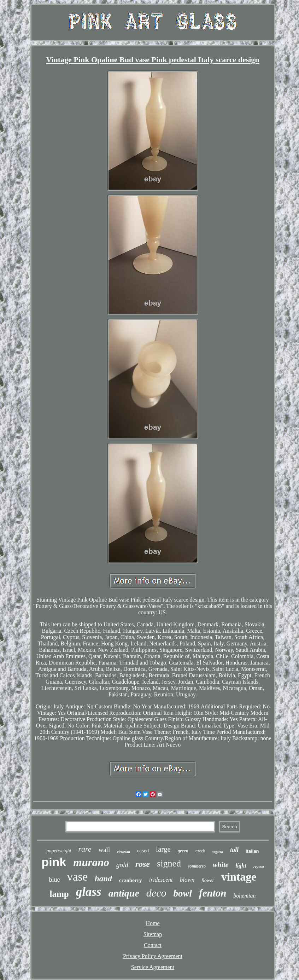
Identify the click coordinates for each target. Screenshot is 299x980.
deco (156, 893)
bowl (183, 893)
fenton (213, 893)
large (163, 849)
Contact (153, 945)
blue (54, 880)
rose (143, 864)
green (183, 851)
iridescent (161, 880)
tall (234, 850)
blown (187, 880)
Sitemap (153, 934)
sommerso (197, 866)
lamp (59, 894)
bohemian (244, 896)
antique (124, 893)
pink (54, 862)
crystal (259, 867)
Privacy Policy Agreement (153, 956)
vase (77, 877)
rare (85, 849)
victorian (124, 852)
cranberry (131, 880)
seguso (218, 852)
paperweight (59, 851)
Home (153, 923)
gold (122, 865)
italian (252, 851)
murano (91, 862)
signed (169, 863)
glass (89, 892)
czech (200, 851)
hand (103, 879)
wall (104, 850)
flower (208, 880)
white (221, 865)
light (241, 866)
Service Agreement (153, 967)
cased (143, 851)
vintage (239, 877)
